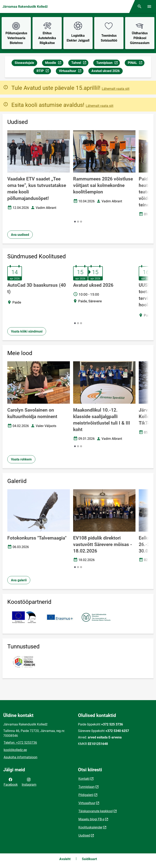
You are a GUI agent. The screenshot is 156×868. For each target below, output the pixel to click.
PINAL (136, 63)
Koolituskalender (90, 827)
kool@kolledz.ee (15, 750)
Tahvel (80, 63)
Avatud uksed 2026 (106, 71)
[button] (75, 222)
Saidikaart (89, 859)
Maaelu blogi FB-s (91, 819)
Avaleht (65, 859)
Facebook (11, 782)
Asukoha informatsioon (21, 757)
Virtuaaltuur (71, 71)
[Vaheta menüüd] (149, 6)
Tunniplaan (108, 63)
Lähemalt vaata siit (116, 89)
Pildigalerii (86, 795)
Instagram (29, 782)
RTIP (44, 71)
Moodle (54, 63)
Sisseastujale (24, 63)
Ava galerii (19, 580)
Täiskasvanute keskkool (96, 811)
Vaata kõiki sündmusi (27, 331)
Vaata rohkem (21, 459)
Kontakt (84, 779)
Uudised (84, 835)
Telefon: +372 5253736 (20, 743)
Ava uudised (20, 235)
